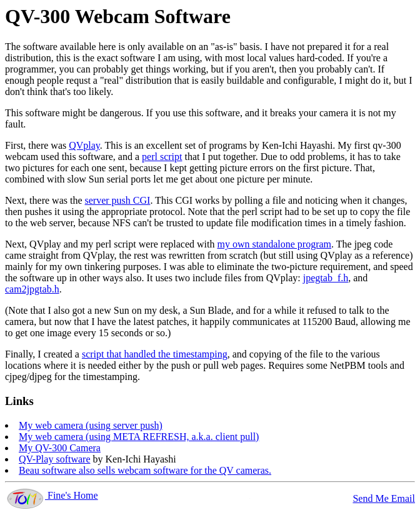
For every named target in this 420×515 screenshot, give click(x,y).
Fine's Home (52, 495)
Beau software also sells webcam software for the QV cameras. (145, 470)
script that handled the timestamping (155, 354)
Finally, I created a (43, 354)
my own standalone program (274, 244)
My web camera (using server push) (91, 425)
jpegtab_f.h (326, 278)
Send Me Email (384, 498)
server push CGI (118, 200)
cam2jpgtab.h (32, 289)
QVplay (84, 145)
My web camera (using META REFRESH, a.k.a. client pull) (139, 437)
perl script (162, 157)
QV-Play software (55, 459)
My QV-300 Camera (60, 448)
